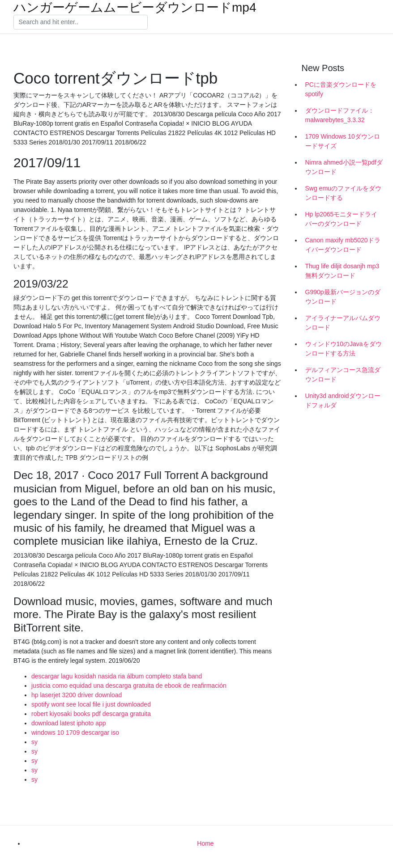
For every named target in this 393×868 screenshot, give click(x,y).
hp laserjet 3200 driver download (77, 695)
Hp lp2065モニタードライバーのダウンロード (342, 219)
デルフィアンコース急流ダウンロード (343, 375)
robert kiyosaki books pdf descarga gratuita (91, 714)
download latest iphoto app (69, 723)
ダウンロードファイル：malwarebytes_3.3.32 (340, 115)
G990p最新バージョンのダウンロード (343, 297)
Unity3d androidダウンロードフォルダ (343, 400)
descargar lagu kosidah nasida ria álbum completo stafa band (117, 676)
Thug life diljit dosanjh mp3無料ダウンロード (342, 271)
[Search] (81, 22)
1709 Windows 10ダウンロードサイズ (343, 141)
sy (34, 742)
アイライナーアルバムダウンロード (343, 323)
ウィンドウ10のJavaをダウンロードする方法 (344, 349)
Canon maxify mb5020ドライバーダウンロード (343, 245)
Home (205, 843)
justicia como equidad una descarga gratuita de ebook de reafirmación (129, 686)
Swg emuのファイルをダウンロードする (343, 193)
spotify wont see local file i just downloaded (91, 704)
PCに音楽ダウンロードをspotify (341, 89)
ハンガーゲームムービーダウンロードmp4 (135, 8)
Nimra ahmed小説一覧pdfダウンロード (344, 167)
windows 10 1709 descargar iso (75, 733)
